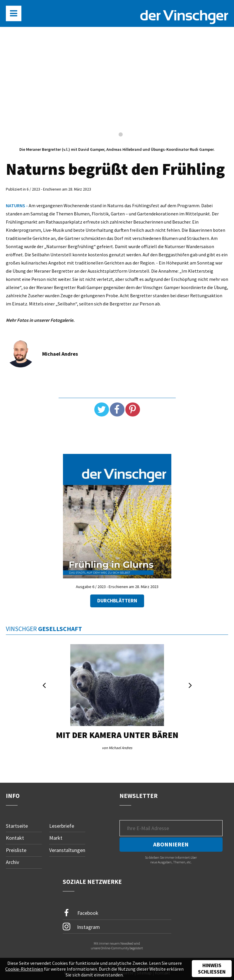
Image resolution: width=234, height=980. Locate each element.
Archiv (12, 862)
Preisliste (16, 850)
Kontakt (15, 838)
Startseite (17, 826)
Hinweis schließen (212, 969)
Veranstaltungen (67, 850)
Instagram (81, 927)
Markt (56, 838)
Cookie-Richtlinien (24, 969)
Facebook (81, 913)
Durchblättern (117, 601)
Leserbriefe (62, 826)
